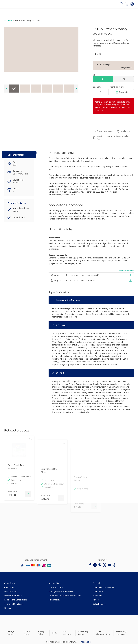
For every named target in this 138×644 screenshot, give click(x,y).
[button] (132, 4)
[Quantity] (101, 92)
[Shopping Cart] (127, 4)
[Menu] (4, 4)
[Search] (121, 4)
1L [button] (103, 79)
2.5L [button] (123, 79)
